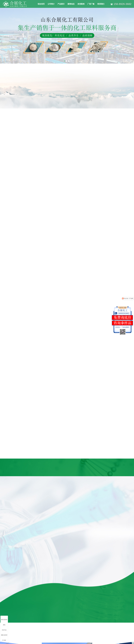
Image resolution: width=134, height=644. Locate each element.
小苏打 (23, 620)
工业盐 (12, 609)
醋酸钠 (33, 628)
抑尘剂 (33, 624)
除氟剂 (23, 628)
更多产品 (13, 632)
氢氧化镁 (24, 624)
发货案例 (81, 4)
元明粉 (12, 616)
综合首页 (41, 4)
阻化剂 (12, 628)
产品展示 (61, 4)
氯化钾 (12, 624)
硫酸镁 (33, 613)
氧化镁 (23, 613)
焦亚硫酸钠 (35, 616)
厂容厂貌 (91, 4)
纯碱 (11, 613)
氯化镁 (33, 609)
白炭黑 (33, 620)
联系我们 (101, 4)
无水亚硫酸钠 (25, 616)
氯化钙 (23, 609)
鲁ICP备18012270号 (61, 640)
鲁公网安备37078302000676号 (92, 640)
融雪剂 (12, 620)
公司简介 (51, 4)
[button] (126, 468)
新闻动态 (71, 4)
